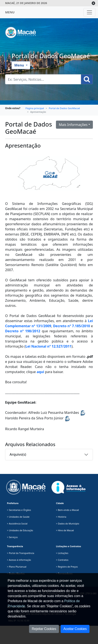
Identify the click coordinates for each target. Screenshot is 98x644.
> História (61, 517)
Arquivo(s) (18, 454)
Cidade (60, 503)
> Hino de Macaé (65, 530)
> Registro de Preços (67, 567)
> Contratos (62, 560)
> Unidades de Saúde (18, 517)
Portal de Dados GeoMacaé (51, 56)
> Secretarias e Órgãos (19, 510)
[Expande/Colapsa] (93, 3)
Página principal (35, 108)
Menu (20, 65)
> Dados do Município (67, 524)
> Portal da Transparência (21, 553)
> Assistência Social (17, 524)
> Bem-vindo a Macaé (67, 510)
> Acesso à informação (19, 560)
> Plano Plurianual (17, 567)
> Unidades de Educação (20, 530)
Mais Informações (73, 125)
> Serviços (12, 537)
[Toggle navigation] (89, 12)
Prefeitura (13, 503)
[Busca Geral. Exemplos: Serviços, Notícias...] (43, 79)
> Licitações (62, 553)
